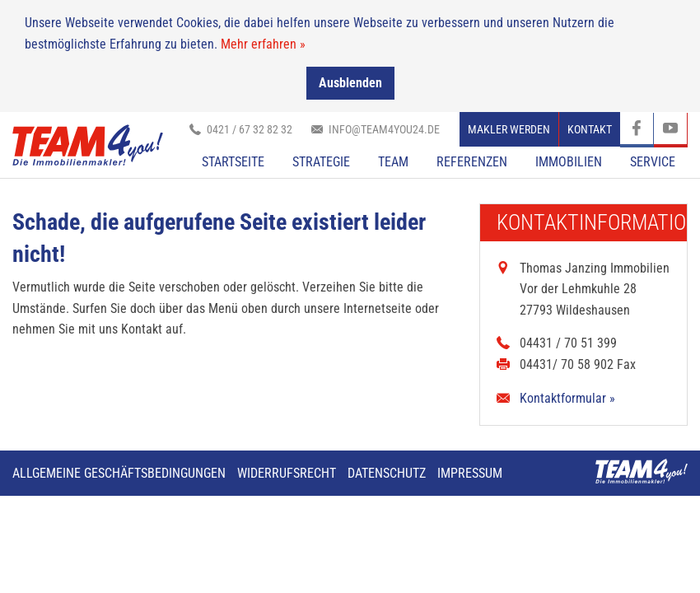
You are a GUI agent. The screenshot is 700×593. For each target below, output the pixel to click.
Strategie (321, 161)
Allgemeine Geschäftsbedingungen (119, 472)
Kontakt (590, 128)
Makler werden (509, 128)
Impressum (470, 472)
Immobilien (569, 161)
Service (653, 161)
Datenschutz (387, 472)
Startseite (233, 161)
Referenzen (472, 161)
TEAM (393, 161)
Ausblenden (350, 83)
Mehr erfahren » (263, 43)
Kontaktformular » (567, 397)
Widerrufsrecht (287, 472)
